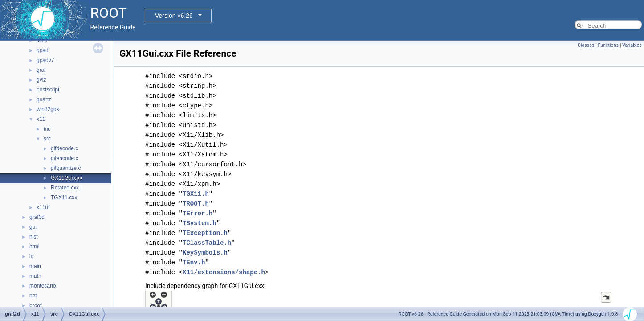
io (31, 256)
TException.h (205, 233)
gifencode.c (64, 158)
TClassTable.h (207, 243)
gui (33, 227)
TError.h (198, 213)
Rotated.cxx (65, 188)
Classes (586, 45)
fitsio (42, 41)
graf (41, 70)
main (35, 266)
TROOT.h (196, 204)
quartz (44, 99)
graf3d (37, 217)
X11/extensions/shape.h (224, 272)
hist (34, 237)
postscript (48, 90)
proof (35, 305)
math (35, 276)
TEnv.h (194, 262)
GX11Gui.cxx (67, 178)
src (47, 139)
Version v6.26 (174, 16)
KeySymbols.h (205, 253)
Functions (608, 45)
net (33, 296)
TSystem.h (200, 223)
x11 (41, 119)
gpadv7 (45, 60)
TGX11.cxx (64, 198)
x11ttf (43, 207)
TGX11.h (196, 194)
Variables (632, 45)
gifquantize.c (66, 168)
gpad (43, 50)
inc (47, 129)
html (35, 247)
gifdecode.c (64, 148)
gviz (41, 80)
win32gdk (48, 109)
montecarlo (43, 286)
